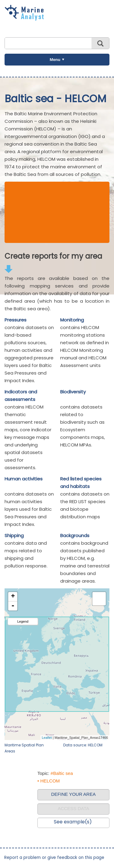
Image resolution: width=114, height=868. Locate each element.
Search (100, 43)
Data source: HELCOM (83, 745)
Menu (55, 60)
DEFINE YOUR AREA (73, 794)
